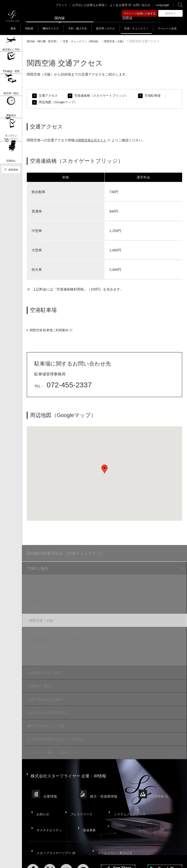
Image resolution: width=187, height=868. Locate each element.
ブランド (66, 5)
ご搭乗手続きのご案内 (44, 666)
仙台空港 (39, 654)
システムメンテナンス (127, 789)
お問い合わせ (141, 5)
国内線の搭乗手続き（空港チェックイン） (68, 555)
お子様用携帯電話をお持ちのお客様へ (56, 726)
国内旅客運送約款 (38, 854)
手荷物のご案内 (38, 678)
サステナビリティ (49, 801)
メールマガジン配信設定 (115, 820)
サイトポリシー (58, 851)
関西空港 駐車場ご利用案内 (53, 332)
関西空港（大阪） (46, 618)
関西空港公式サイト (95, 141)
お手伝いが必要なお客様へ (93, 5)
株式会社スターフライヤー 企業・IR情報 (71, 759)
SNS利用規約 (145, 851)
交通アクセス (49, 96)
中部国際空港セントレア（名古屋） (60, 630)
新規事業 (88, 801)
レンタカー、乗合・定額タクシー (52, 739)
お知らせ (42, 789)
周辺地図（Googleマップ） (60, 102)
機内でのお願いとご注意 (45, 714)
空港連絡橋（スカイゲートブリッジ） (105, 96)
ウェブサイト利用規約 (118, 851)
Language (161, 5)
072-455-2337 (70, 386)
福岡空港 (39, 606)
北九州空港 (41, 594)
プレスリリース (80, 789)
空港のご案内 (37, 570)
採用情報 (161, 776)
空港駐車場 (159, 96)
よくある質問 (121, 5)
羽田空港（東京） (46, 582)
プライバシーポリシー (86, 851)
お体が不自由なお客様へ (45, 690)
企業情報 (51, 776)
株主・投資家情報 (105, 776)
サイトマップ (36, 851)
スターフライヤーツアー (56, 820)
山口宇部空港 (43, 642)
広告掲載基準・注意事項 (69, 854)
